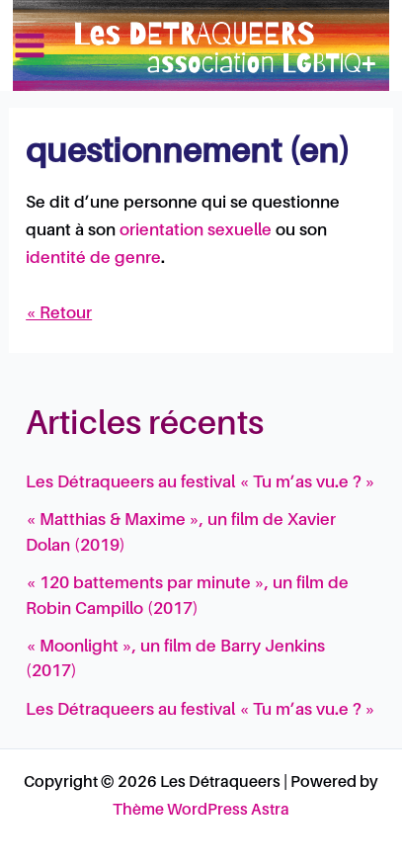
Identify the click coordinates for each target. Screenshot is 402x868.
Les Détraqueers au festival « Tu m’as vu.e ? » (201, 483)
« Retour (59, 314)
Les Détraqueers (285, 44)
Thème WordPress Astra (201, 811)
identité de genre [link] (93, 259)
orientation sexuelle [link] (196, 231)
